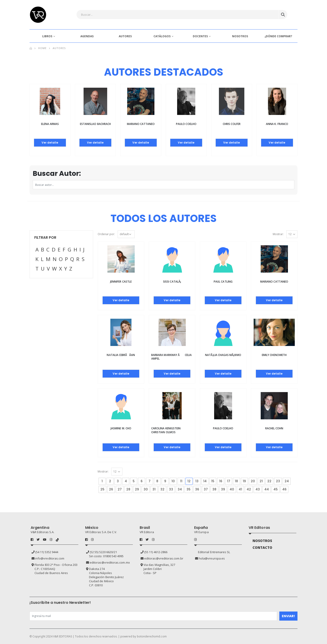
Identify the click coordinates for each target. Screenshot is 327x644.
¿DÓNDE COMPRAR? (278, 36)
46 (284, 489)
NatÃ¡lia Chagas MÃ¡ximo (223, 355)
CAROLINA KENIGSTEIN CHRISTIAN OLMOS (166, 430)
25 (102, 489)
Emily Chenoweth (274, 355)
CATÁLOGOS (162, 36)
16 (221, 481)
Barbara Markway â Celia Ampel (172, 357)
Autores (59, 48)
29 (137, 489)
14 (205, 481)
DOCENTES (200, 36)
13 (197, 481)
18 (236, 481)
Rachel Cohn (274, 428)
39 (223, 489)
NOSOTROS (240, 36)
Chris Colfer (232, 124)
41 (240, 489)
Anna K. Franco (277, 124)
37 (206, 489)
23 (278, 481)
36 (197, 489)
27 (120, 489)
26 (111, 489)
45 (276, 489)
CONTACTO (263, 547)
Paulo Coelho (186, 124)
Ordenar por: (106, 234)
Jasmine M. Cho (121, 428)
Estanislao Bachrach (95, 124)
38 (214, 489)
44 (267, 489)
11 (181, 481)
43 (258, 489)
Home (42, 48)
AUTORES (125, 36)
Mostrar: (278, 234)
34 (180, 489)
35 (188, 489)
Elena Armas (50, 124)
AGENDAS (87, 36)
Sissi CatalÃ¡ (172, 282)
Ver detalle (50, 143)
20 (253, 481)
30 (146, 489)
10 (173, 481)
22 (269, 481)
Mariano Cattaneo (141, 124)
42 (249, 489)
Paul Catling (223, 282)
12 (190, 481)
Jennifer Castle (121, 282)
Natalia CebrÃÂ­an (121, 355)
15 (213, 481)
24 (287, 481)
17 (229, 481)
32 (162, 489)
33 (171, 489)
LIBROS (47, 36)
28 (128, 489)
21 (261, 481)
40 (232, 489)
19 (244, 481)
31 (154, 489)
